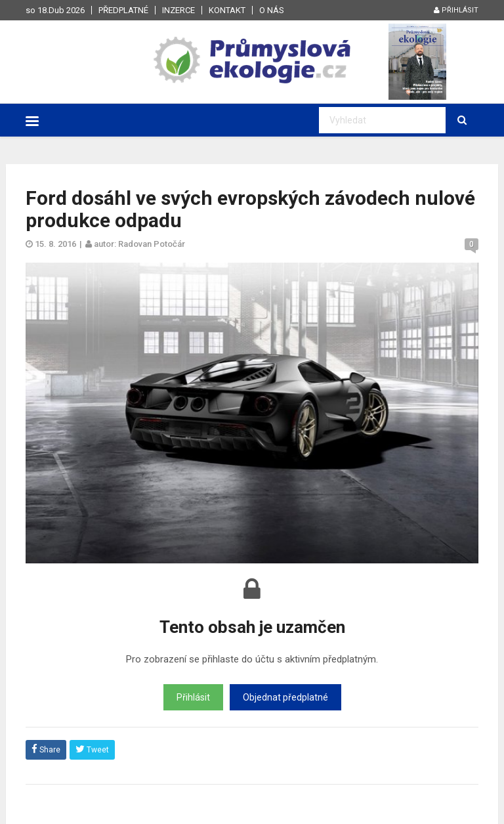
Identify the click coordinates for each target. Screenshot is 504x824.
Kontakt (227, 10)
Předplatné (123, 10)
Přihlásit (456, 10)
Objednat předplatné (285, 697)
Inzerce (178, 10)
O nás (272, 10)
